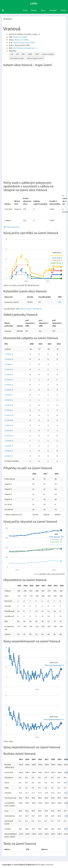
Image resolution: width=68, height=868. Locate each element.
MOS (37, 54)
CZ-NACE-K (9, 405)
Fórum (63, 10)
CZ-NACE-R (9, 441)
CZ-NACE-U (9, 456)
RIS (17, 54)
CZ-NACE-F (9, 380)
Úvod (25, 10)
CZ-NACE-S (9, 446)
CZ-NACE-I (8, 395)
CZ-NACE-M (9, 415)
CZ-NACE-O (9, 425)
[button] (3, 10)
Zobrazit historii (11, 227)
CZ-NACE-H (9, 390)
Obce (43, 10)
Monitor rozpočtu (48, 54)
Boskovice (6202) (20, 37)
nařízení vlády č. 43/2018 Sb (31, 309)
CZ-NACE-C (9, 364)
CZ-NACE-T (9, 451)
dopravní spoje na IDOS (35, 58)
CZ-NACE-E (9, 374)
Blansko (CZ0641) (22, 40)
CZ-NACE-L (9, 410)
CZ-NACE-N (9, 420)
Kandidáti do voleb (17, 58)
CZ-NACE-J (9, 400)
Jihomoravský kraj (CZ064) (24, 43)
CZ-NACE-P (9, 430)
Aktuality (53, 10)
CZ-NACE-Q (9, 436)
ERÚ (23, 54)
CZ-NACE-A (9, 354)
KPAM (30, 54)
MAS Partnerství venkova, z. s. (26, 48)
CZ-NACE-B (9, 359)
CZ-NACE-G (9, 385)
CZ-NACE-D (9, 369)
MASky (34, 10)
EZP (12, 54)
